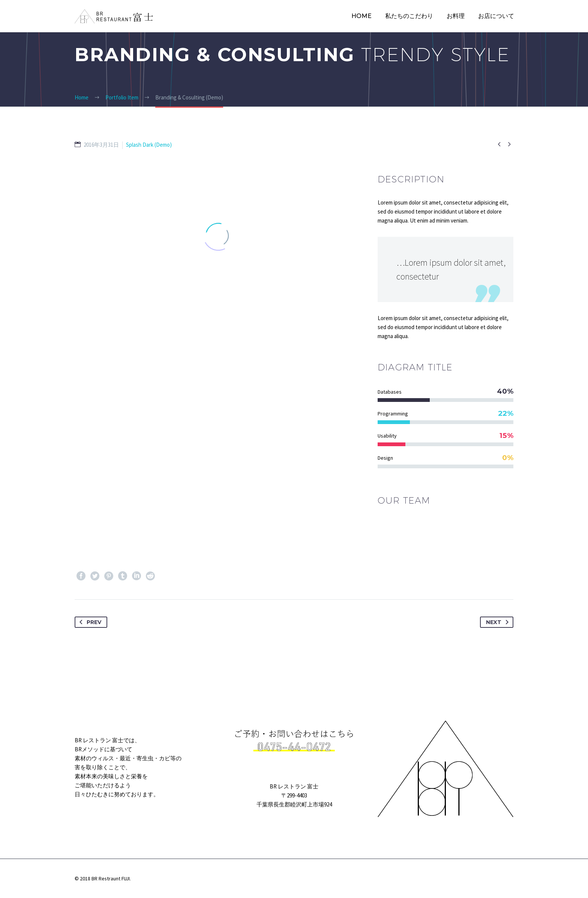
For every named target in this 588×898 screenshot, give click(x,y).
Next (499, 622)
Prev (89, 622)
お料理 (456, 16)
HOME (361, 16)
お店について (496, 16)
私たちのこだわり (409, 16)
